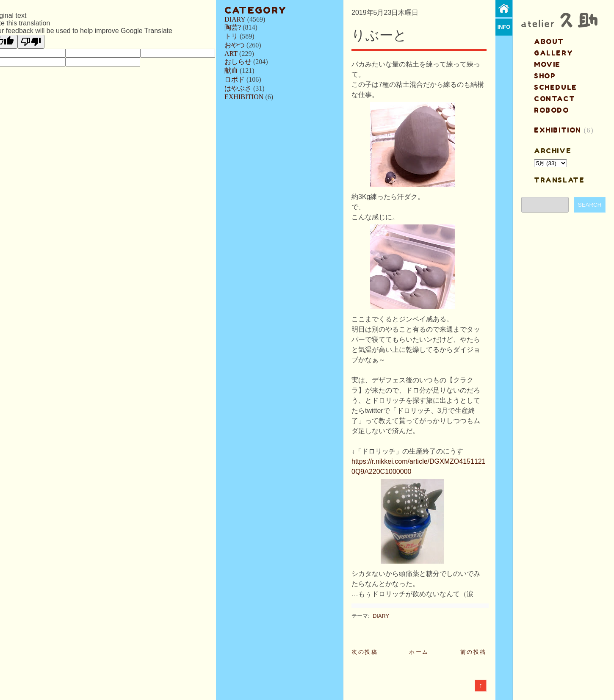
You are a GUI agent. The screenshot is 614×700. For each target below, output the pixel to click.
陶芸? (233, 27)
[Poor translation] (31, 42)
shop (545, 76)
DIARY (235, 19)
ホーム (419, 652)
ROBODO (552, 110)
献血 (231, 71)
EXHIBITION (244, 97)
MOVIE (547, 64)
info (504, 27)
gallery (553, 53)
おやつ (235, 45)
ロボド (235, 79)
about (549, 42)
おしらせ (238, 62)
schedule (556, 87)
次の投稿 (365, 652)
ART (231, 54)
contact (555, 99)
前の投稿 (473, 652)
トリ (231, 36)
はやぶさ (238, 88)
